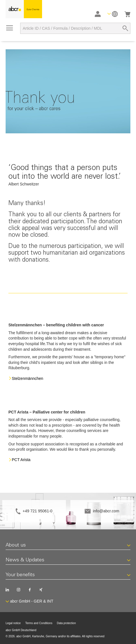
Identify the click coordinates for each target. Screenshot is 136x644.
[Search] (125, 28)
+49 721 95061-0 (38, 511)
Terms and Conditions (39, 623)
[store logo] (24, 9)
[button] (113, 14)
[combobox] (75, 28)
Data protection (66, 623)
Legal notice (13, 623)
